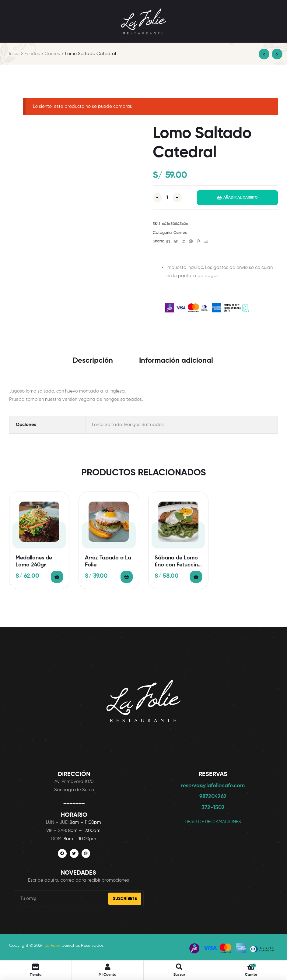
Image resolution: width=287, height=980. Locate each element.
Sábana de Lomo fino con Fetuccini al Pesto (177, 562)
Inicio (14, 54)
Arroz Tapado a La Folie (108, 561)
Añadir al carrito (241, 198)
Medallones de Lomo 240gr (34, 561)
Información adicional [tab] (176, 361)
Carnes (52, 54)
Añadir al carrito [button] (57, 577)
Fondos (32, 54)
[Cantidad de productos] (167, 198)
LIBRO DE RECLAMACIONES (213, 822)
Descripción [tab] (93, 361)
